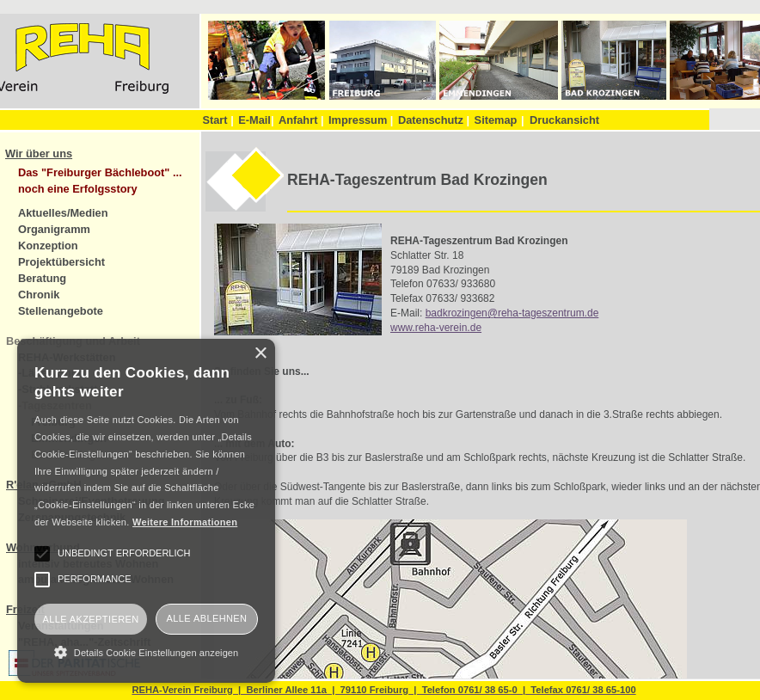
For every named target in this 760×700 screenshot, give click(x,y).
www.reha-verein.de (436, 328)
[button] (146, 652)
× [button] (260, 354)
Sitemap (496, 120)
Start (218, 120)
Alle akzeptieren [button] (90, 619)
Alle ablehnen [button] (207, 618)
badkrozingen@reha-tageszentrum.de (512, 313)
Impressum (361, 120)
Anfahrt (301, 120)
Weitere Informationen (185, 522)
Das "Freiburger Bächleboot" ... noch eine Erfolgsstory (100, 181)
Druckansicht (564, 120)
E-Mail (256, 120)
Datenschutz (434, 120)
